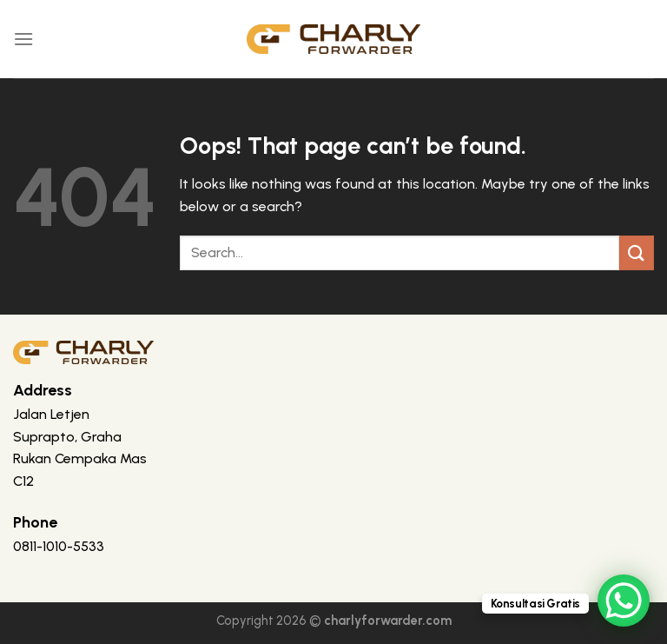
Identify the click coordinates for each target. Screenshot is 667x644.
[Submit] (637, 252)
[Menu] (23, 39)
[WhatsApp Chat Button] (624, 601)
